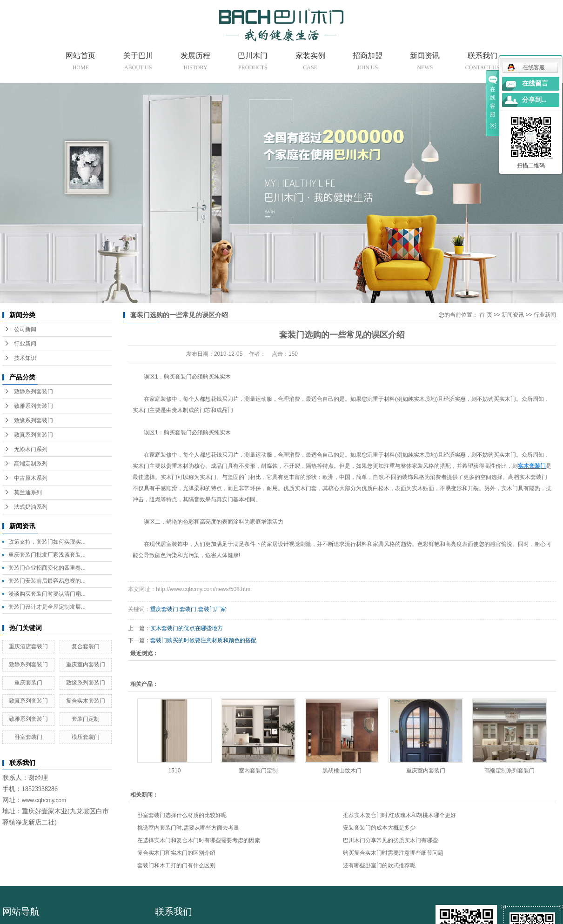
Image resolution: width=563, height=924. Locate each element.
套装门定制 (86, 719)
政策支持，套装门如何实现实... (47, 542)
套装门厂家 (212, 609)
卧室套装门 (28, 737)
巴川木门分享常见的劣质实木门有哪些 (390, 840)
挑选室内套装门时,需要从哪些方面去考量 (188, 828)
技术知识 (25, 358)
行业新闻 (25, 344)
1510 (175, 771)
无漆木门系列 (31, 449)
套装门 (188, 609)
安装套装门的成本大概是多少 (379, 828)
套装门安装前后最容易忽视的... (47, 581)
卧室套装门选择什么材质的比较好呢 (182, 815)
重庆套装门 (28, 683)
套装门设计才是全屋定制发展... (47, 607)
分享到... (534, 100)
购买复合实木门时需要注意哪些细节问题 (393, 853)
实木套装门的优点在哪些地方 (187, 628)
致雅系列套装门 (34, 406)
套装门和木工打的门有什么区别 (176, 865)
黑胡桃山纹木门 (342, 771)
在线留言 (535, 83)
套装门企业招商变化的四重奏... (47, 568)
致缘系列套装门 (34, 420)
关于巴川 (138, 63)
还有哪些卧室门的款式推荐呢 (379, 865)
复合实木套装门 (86, 701)
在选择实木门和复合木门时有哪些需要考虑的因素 (199, 840)
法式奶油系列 (31, 507)
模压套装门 (86, 737)
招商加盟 (368, 63)
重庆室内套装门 (86, 665)
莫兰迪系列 (28, 492)
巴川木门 (253, 63)
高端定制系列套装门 (509, 771)
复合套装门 (86, 646)
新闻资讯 (425, 63)
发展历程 (195, 63)
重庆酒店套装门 (28, 646)
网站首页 (80, 63)
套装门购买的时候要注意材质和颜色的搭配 (203, 640)
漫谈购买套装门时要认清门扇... (47, 594)
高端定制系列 (31, 464)
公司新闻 (25, 329)
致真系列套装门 (34, 435)
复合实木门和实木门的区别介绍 (176, 853)
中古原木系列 (31, 478)
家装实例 (310, 63)
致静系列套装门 (34, 392)
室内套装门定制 (258, 771)
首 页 (486, 315)
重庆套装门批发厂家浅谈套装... (47, 555)
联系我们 (483, 63)
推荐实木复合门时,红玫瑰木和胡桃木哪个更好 (399, 815)
